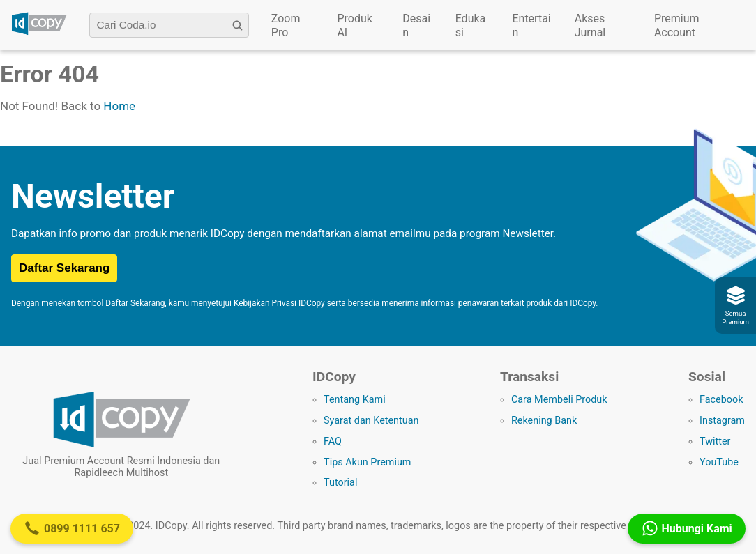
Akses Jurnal (590, 25)
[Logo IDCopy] (39, 33)
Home (119, 106)
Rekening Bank (544, 421)
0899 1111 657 (72, 528)
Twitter (715, 441)
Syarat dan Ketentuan (371, 421)
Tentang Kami (355, 400)
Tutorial (340, 483)
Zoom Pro (286, 25)
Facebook (721, 400)
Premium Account (677, 25)
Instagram (722, 421)
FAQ (333, 441)
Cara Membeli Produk (559, 400)
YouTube (719, 462)
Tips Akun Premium (367, 462)
